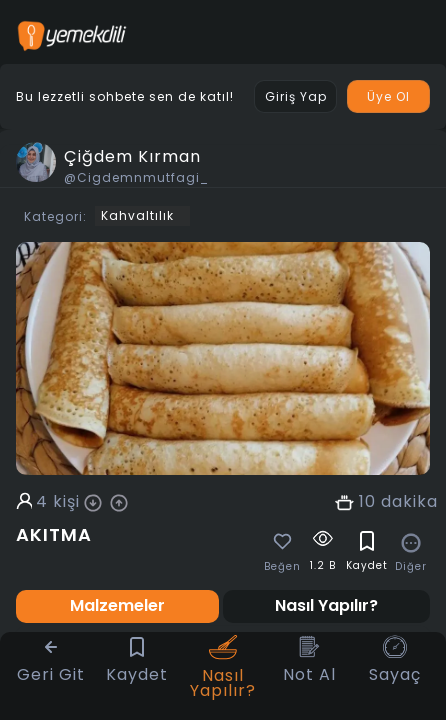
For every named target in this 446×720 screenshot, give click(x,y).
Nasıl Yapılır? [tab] (326, 605)
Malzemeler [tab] (117, 605)
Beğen (282, 567)
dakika (409, 502)
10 (367, 502)
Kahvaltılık (137, 215)
